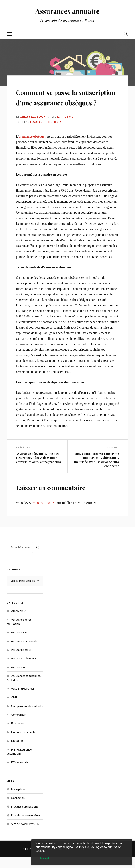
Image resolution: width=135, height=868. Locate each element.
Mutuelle (17, 751)
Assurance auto (21, 643)
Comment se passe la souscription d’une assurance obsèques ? (56, 102)
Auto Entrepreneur (23, 699)
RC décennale (20, 772)
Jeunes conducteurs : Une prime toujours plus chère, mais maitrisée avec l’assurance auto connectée (96, 470)
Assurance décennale (24, 651)
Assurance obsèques (46, 133)
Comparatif (18, 725)
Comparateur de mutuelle (27, 716)
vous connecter (43, 513)
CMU (15, 708)
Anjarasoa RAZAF (33, 128)
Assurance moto (21, 660)
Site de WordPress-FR (25, 834)
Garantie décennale (23, 742)
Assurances (18, 677)
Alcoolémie (18, 621)
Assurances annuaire (67, 11)
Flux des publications (25, 817)
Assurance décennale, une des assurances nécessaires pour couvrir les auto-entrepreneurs (38, 468)
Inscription (18, 799)
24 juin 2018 (65, 128)
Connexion (18, 808)
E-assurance (19, 734)
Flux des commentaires (26, 826)
